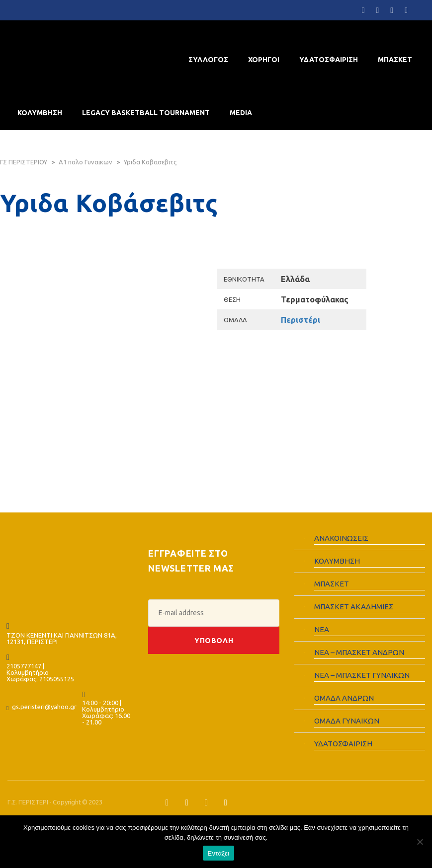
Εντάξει (219, 853)
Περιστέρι (301, 320)
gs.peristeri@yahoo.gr (44, 707)
